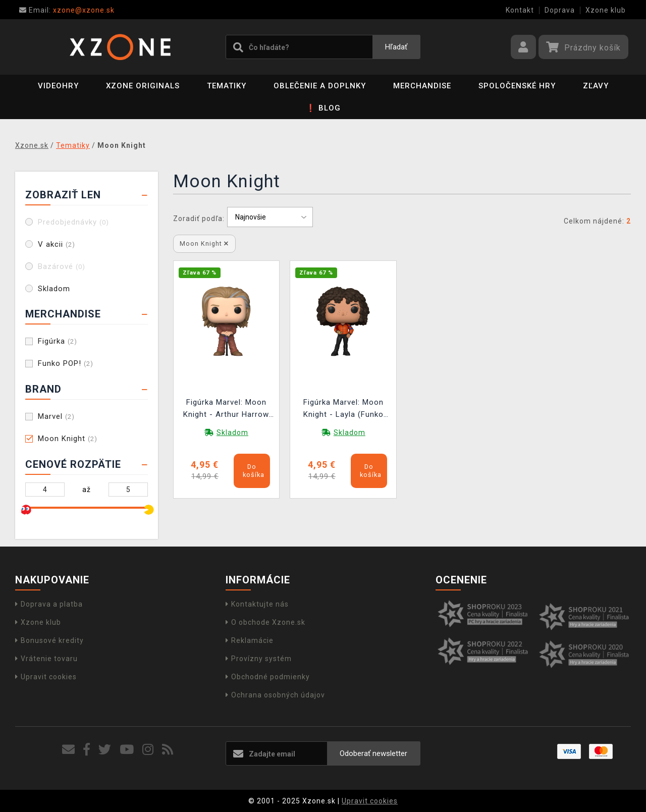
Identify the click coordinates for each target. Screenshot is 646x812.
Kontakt (520, 10)
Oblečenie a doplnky (320, 86)
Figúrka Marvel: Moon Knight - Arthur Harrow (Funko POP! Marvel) (226, 410)
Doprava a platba (49, 604)
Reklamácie (250, 640)
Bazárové (62, 266)
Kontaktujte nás (257, 604)
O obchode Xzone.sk (265, 622)
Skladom (54, 289)
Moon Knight (68, 439)
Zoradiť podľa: (199, 219)
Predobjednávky (73, 222)
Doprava (560, 10)
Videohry (58, 86)
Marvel (56, 416)
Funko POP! (66, 363)
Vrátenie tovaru (46, 659)
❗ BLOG (323, 108)
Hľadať (396, 47)
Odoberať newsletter (373, 753)
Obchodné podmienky (268, 677)
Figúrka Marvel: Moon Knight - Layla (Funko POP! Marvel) (343, 410)
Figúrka (58, 341)
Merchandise (422, 86)
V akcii (57, 244)
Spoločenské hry (517, 86)
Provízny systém (259, 659)
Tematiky (227, 86)
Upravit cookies (46, 677)
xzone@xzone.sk (67, 10)
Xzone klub (606, 10)
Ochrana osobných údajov (275, 695)
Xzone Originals (143, 86)
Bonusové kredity (49, 640)
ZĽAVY (596, 86)
